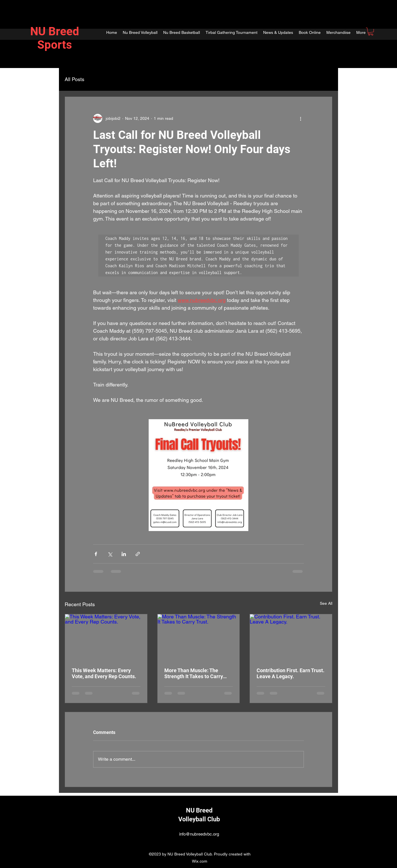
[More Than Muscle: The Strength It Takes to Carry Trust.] (199, 637)
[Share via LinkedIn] (124, 554)
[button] (371, 32)
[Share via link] (138, 554)
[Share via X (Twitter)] (110, 554)
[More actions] (300, 118)
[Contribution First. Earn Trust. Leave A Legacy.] (291, 637)
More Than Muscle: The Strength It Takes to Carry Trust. (194, 673)
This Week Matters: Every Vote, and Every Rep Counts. (104, 673)
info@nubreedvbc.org (199, 834)
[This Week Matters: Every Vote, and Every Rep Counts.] (106, 637)
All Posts (74, 79)
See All (326, 603)
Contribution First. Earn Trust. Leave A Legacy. (290, 673)
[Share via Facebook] (96, 554)
